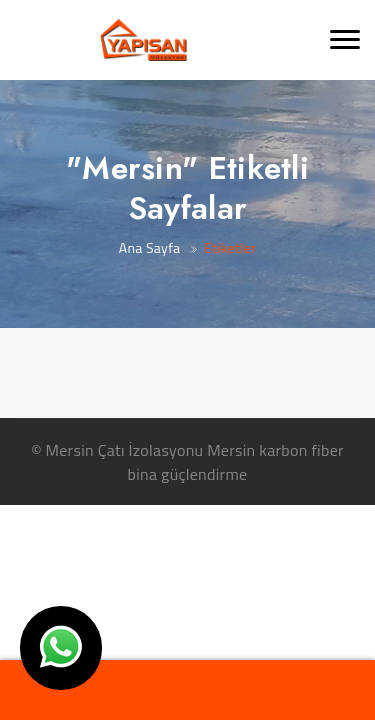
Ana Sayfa (150, 247)
